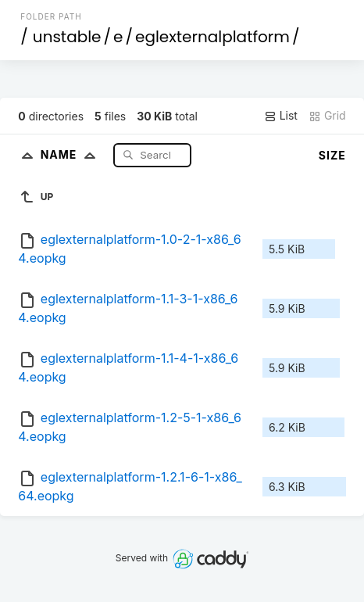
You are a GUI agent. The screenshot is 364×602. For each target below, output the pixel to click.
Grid (327, 116)
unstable (67, 37)
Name (71, 154)
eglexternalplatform (212, 37)
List (281, 116)
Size (332, 155)
